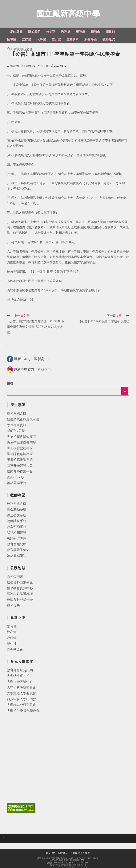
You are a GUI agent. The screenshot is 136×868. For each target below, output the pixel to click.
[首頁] (8, 50)
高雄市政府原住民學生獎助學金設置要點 (34, 282)
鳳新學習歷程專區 (20, 449)
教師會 (12, 639)
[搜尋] (125, 392)
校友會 (12, 633)
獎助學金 (15, 67)
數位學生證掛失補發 (21, 443)
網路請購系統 (17, 522)
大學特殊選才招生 (20, 677)
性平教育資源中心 (20, 589)
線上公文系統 (17, 516)
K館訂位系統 (16, 432)
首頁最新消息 (28, 67)
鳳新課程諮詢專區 (20, 455)
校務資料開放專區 (20, 583)
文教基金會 (15, 650)
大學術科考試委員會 (21, 688)
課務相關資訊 (17, 533)
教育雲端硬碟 (17, 545)
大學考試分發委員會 (21, 706)
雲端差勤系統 (17, 510)
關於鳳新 (63, 854)
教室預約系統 (17, 528)
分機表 (86, 854)
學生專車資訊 (17, 426)
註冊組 (45, 67)
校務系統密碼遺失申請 (23, 420)
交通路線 (75, 854)
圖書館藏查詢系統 (20, 461)
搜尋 (10, 384)
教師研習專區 (17, 539)
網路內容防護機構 (20, 595)
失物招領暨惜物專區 (21, 438)
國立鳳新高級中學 (68, 14)
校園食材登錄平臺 (20, 600)
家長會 (12, 627)
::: (5, 31)
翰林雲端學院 (17, 484)
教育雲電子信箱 (18, 551)
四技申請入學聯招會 (21, 700)
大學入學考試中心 (20, 682)
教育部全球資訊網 (20, 671)
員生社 (12, 644)
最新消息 (51, 854)
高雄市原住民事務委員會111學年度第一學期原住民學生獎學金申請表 (54, 291)
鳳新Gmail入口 (18, 478)
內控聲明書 (15, 577)
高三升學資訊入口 (20, 466)
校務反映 (13, 606)
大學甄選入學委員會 (21, 694)
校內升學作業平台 (20, 472)
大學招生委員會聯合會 (23, 712)
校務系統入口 (17, 414)
